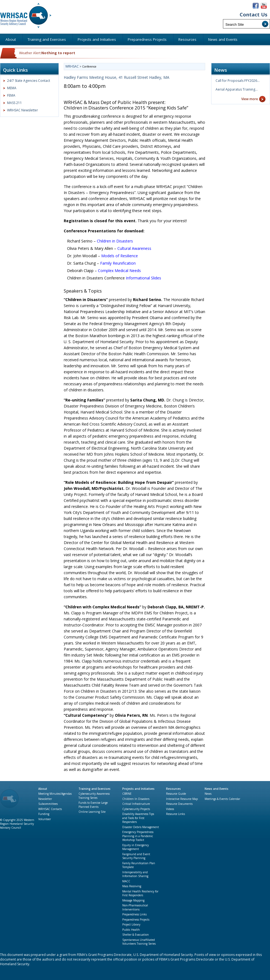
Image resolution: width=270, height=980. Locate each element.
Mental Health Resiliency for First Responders (140, 893)
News (208, 794)
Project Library (131, 924)
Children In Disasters (136, 799)
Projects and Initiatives (138, 789)
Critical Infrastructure (136, 804)
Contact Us (253, 15)
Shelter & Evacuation (136, 935)
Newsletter (45, 799)
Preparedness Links (134, 914)
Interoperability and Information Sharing (135, 874)
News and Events (217, 789)
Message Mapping (133, 900)
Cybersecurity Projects (136, 809)
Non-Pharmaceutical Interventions (135, 907)
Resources (173, 789)
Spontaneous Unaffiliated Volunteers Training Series (139, 942)
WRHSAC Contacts (50, 809)
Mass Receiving (132, 886)
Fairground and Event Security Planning (136, 856)
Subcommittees (48, 804)
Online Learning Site (92, 812)
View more (250, 99)
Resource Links (175, 814)
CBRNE (127, 794)
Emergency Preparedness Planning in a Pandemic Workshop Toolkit (138, 836)
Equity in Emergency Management (136, 847)
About (43, 789)
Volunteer (45, 819)
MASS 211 (14, 103)
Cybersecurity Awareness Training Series (94, 796)
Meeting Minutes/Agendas (55, 794)
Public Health (131, 930)
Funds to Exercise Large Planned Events (93, 805)
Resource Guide (176, 794)
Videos (170, 809)
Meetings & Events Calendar (222, 799)
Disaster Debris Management (141, 827)
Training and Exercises (95, 789)
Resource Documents (179, 804)
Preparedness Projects (136, 920)
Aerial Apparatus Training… (237, 89)
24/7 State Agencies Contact (29, 81)
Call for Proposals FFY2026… (238, 81)
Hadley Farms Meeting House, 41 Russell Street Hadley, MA (117, 77)
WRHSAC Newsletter (23, 110)
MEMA (12, 88)
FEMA (11, 95)
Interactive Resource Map (182, 799)
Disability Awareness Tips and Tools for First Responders (138, 818)
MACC (126, 881)
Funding (44, 814)
